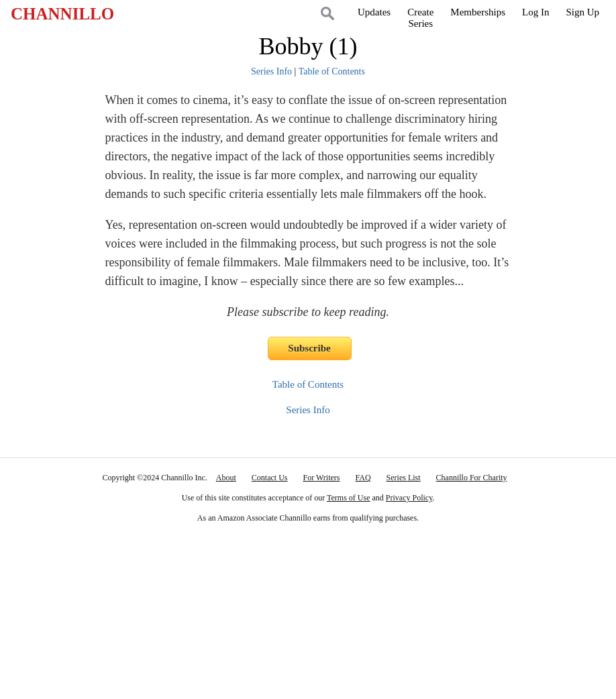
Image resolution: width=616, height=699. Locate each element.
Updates (374, 12)
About (226, 478)
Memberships (478, 12)
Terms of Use (348, 498)
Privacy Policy (409, 498)
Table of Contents (332, 71)
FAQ (363, 478)
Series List (404, 478)
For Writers (322, 478)
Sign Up (582, 12)
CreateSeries (420, 18)
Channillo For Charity (472, 478)
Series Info (271, 71)
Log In (535, 12)
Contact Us (270, 478)
